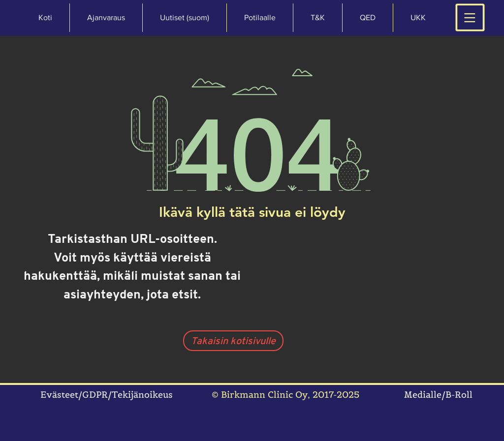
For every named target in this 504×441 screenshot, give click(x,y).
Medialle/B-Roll (438, 395)
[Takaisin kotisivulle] (233, 341)
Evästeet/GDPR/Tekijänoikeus (107, 395)
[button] (418, 18)
